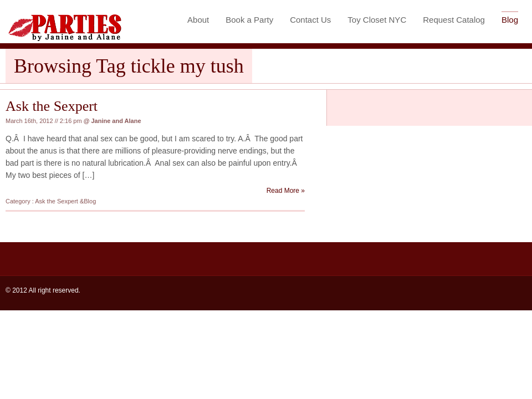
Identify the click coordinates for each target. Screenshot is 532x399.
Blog (510, 20)
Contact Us (310, 20)
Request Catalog (454, 20)
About (198, 20)
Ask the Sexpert (52, 106)
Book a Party (249, 20)
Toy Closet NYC (377, 20)
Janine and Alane (116, 121)
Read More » (286, 191)
